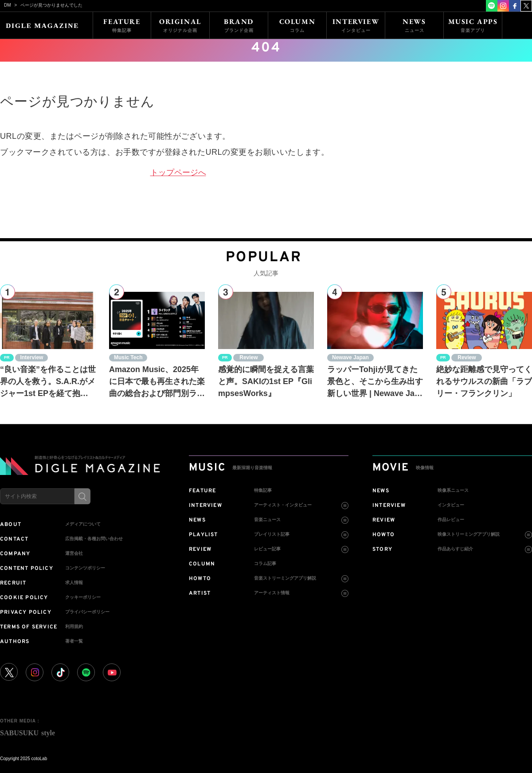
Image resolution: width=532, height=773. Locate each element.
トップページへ (178, 173)
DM (8, 5)
